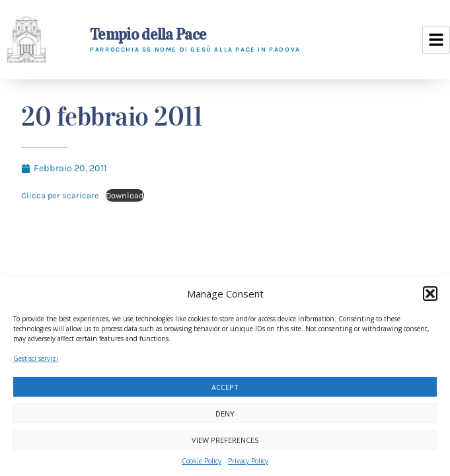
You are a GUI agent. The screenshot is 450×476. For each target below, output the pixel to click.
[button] (430, 294)
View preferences (225, 440)
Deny (225, 414)
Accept (225, 387)
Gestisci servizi (36, 358)
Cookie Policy (202, 461)
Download (125, 195)
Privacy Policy (248, 461)
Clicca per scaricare (60, 195)
